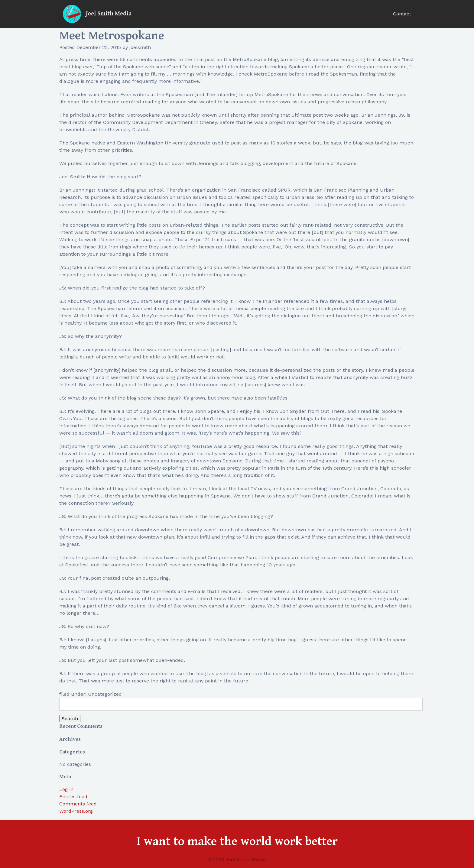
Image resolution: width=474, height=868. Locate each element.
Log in (66, 789)
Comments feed (78, 804)
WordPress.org (76, 811)
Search (70, 719)
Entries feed (73, 797)
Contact (402, 14)
